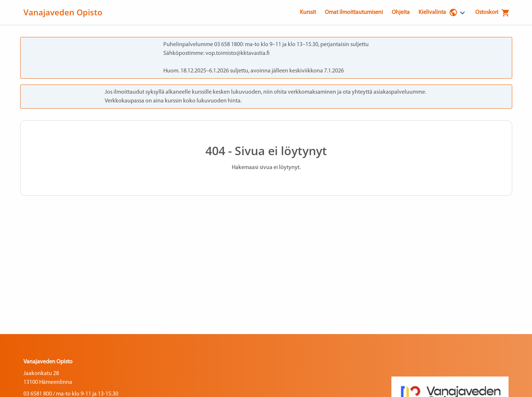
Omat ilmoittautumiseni (354, 12)
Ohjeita (401, 12)
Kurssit (308, 12)
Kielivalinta (438, 12)
